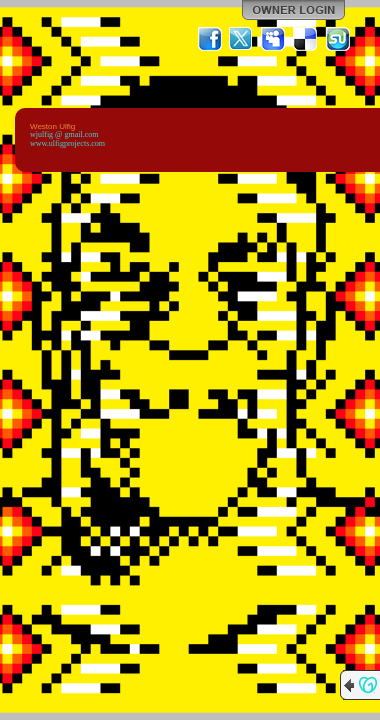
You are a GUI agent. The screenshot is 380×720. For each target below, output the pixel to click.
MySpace (274, 39)
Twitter (242, 39)
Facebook (210, 39)
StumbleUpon (338, 39)
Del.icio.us (306, 39)
